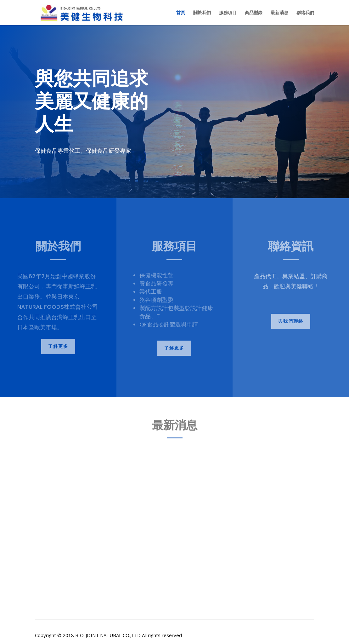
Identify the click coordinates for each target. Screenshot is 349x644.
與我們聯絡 (291, 321)
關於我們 (202, 13)
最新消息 (279, 13)
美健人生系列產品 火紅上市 (76, 551)
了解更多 (58, 346)
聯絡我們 (305, 13)
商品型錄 (254, 13)
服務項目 (228, 13)
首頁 (181, 13)
